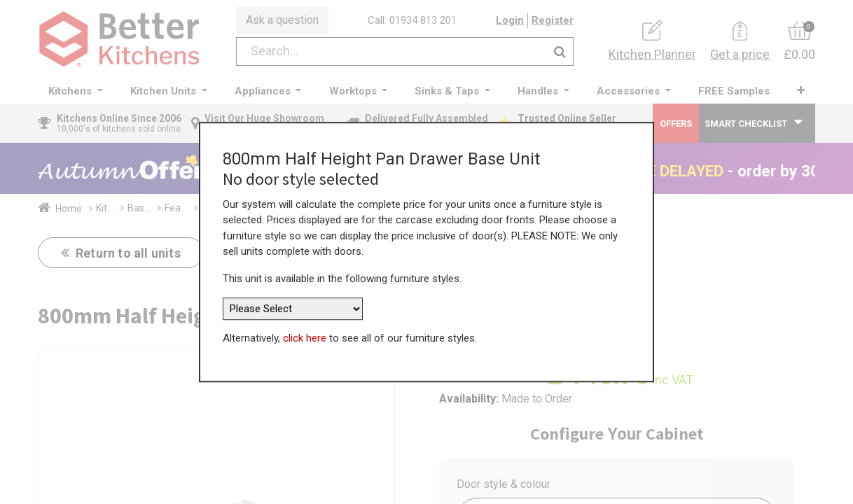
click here (305, 338)
